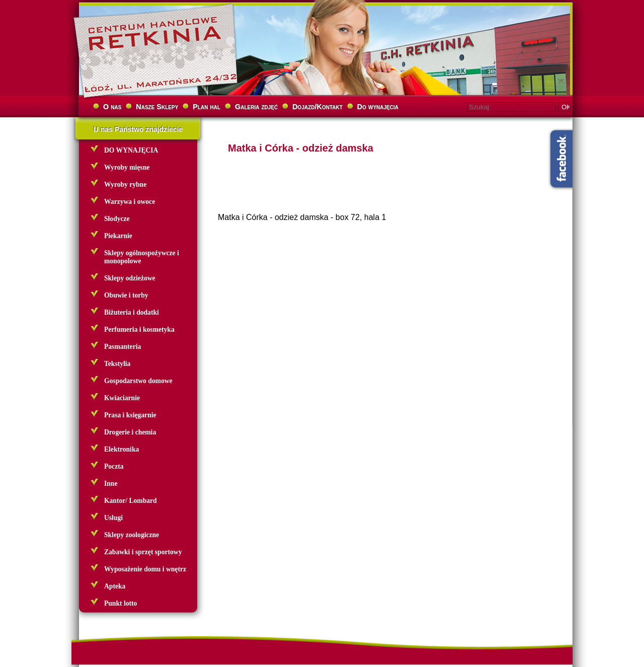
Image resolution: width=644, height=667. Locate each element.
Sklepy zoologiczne (132, 535)
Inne (111, 484)
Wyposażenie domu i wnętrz (145, 569)
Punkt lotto (120, 603)
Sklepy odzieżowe (130, 278)
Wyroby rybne (125, 184)
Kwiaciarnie (122, 398)
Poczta (114, 466)
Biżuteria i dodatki (132, 312)
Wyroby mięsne (127, 167)
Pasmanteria (123, 347)
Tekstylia (117, 364)
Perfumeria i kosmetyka (139, 329)
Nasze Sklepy (157, 107)
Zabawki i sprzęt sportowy (143, 552)
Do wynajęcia (378, 107)
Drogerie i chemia (130, 432)
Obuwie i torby (126, 295)
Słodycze (117, 219)
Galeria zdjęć (256, 107)
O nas (112, 107)
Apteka (115, 586)
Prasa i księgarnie (130, 415)
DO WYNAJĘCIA (131, 150)
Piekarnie (118, 236)
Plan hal (207, 107)
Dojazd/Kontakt (317, 107)
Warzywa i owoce (130, 202)
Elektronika (122, 449)
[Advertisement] (375, 301)
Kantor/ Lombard (131, 501)
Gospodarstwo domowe (138, 381)
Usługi (113, 518)
